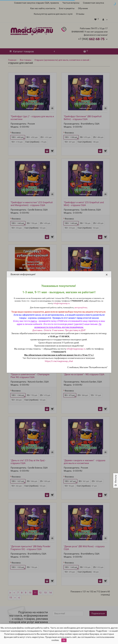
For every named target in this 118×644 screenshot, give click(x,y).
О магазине (58, 330)
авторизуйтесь (81, 308)
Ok (64, 640)
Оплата (47, 330)
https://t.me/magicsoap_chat (59, 361)
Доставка (37, 330)
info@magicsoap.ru (62, 303)
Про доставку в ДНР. (75, 330)
